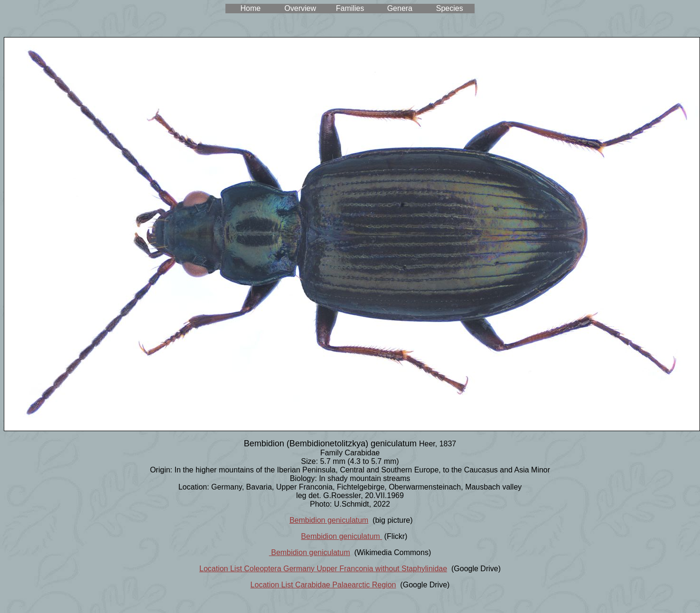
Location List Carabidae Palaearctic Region (323, 585)
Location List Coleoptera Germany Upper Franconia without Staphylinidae (323, 569)
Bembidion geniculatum (329, 520)
